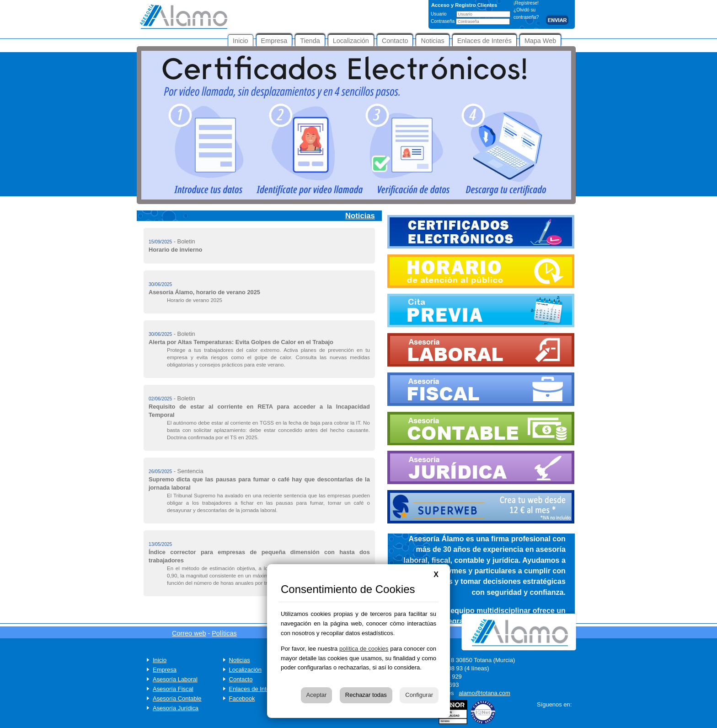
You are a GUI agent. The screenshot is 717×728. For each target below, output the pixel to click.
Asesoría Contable (177, 698)
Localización (245, 670)
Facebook (242, 698)
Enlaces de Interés (254, 689)
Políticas (224, 633)
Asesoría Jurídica (176, 708)
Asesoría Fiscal (173, 689)
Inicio (160, 660)
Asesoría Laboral (175, 679)
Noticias (240, 660)
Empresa (165, 670)
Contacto (241, 679)
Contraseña (443, 21)
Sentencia (190, 471)
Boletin (186, 241)
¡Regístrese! (526, 3)
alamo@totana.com (484, 693)
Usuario (439, 14)
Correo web (189, 633)
